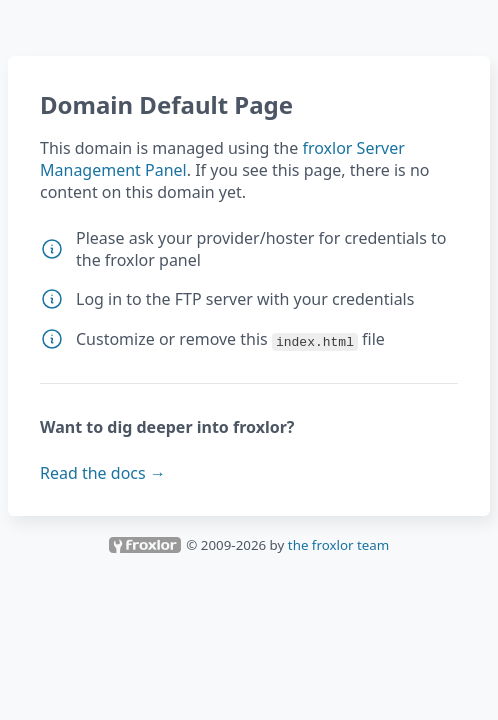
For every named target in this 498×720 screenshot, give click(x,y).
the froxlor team (338, 545)
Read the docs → (103, 473)
